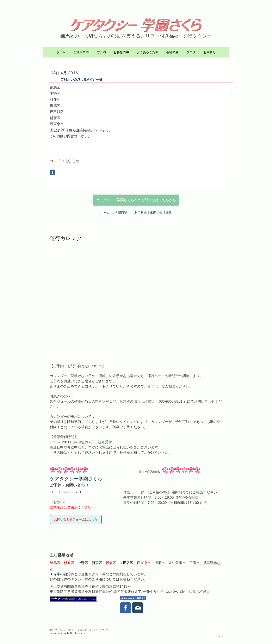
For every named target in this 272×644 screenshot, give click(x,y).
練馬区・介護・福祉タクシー (82, 599)
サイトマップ (102, 630)
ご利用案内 (81, 52)
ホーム (61, 52)
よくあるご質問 (148, 52)
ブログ (191, 52)
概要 (51, 630)
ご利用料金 (139, 213)
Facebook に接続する (133, 598)
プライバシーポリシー (65, 630)
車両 (153, 213)
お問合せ (210, 52)
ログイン (219, 636)
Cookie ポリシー (86, 630)
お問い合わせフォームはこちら (76, 519)
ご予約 (101, 52)
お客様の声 (121, 52)
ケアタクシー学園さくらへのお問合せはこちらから (136, 200)
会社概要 (172, 52)
